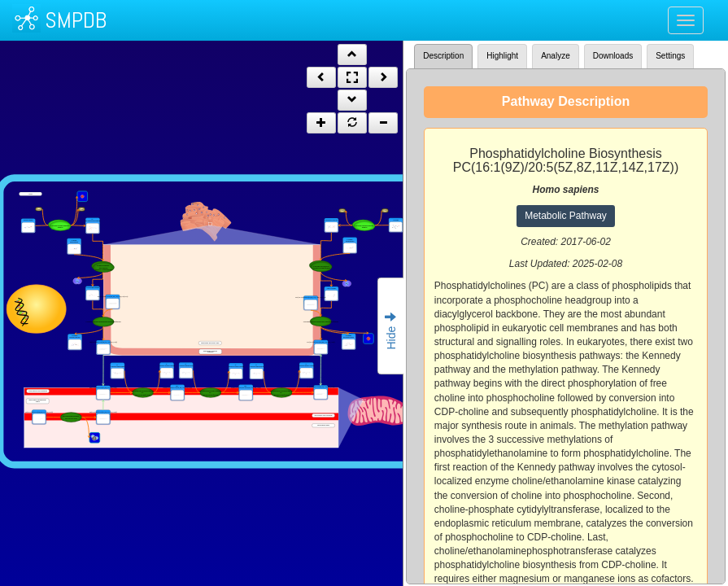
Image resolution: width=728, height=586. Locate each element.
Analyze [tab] (556, 56)
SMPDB (76, 20)
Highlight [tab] (502, 56)
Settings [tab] (670, 56)
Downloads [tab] (613, 56)
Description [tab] (443, 56)
